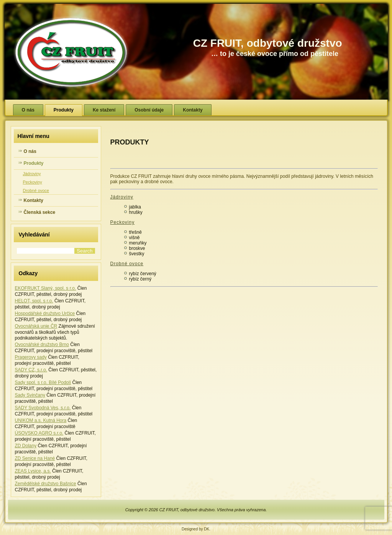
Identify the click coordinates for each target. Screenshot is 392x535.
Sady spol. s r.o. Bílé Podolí (43, 382)
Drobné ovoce (36, 190)
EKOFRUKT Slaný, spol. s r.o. (46, 288)
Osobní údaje (149, 110)
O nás (28, 110)
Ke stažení (104, 110)
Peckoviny (33, 182)
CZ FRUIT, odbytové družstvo (268, 43)
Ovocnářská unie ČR (36, 326)
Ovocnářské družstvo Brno (42, 345)
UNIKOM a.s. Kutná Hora (41, 420)
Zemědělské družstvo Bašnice (46, 484)
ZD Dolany (26, 446)
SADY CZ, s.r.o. (31, 370)
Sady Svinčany (30, 395)
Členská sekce (40, 212)
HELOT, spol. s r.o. (34, 301)
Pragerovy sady (31, 357)
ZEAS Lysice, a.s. (33, 471)
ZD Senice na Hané (35, 458)
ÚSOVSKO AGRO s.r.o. (39, 433)
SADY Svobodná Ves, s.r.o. (43, 408)
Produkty (64, 110)
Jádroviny (32, 174)
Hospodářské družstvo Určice (45, 313)
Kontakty (193, 110)
